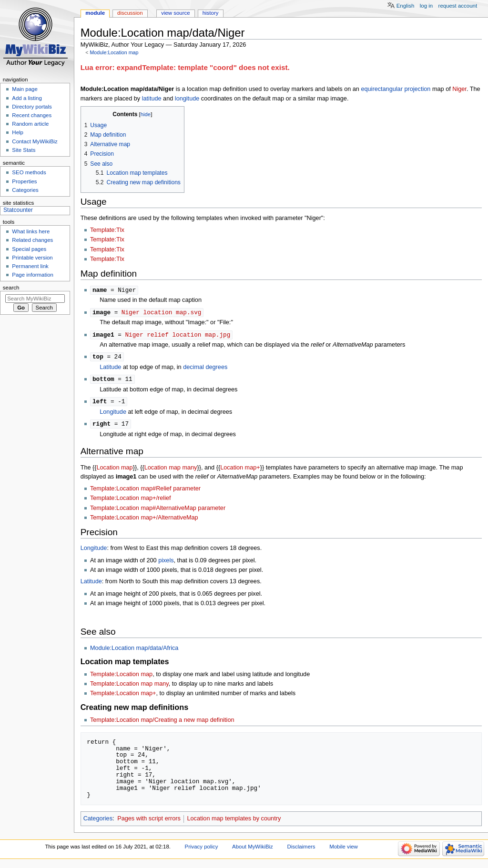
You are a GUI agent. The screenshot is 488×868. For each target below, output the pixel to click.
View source (175, 13)
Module (95, 13)
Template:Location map (121, 678)
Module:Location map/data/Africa (134, 651)
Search (11, 288)
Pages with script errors (149, 822)
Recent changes (32, 115)
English (406, 6)
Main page (25, 89)
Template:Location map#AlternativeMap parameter (158, 511)
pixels (166, 564)
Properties (24, 181)
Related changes (32, 240)
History (211, 13)
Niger (459, 89)
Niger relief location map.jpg (178, 336)
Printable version (32, 258)
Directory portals (32, 107)
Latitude (110, 369)
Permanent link (30, 266)
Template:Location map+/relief (131, 501)
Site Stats (24, 150)
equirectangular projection (396, 89)
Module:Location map (114, 52)
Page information (33, 275)
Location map (115, 471)
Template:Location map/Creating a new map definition (162, 723)
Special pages (29, 249)
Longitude (113, 415)
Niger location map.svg (161, 313)
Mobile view (344, 850)
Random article (30, 124)
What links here (31, 231)
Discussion (130, 13)
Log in (426, 6)
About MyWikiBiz (253, 850)
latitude (152, 99)
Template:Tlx (107, 230)
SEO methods (29, 172)
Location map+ (240, 471)
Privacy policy (202, 850)
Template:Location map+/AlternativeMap (144, 521)
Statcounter (18, 210)
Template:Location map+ (123, 697)
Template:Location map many (129, 687)
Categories (98, 822)
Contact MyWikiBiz (35, 141)
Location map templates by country (234, 822)
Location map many (171, 471)
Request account (458, 6)
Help (18, 132)
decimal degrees (205, 369)
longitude (187, 99)
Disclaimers (301, 850)
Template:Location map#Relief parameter (145, 492)
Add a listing (27, 98)
